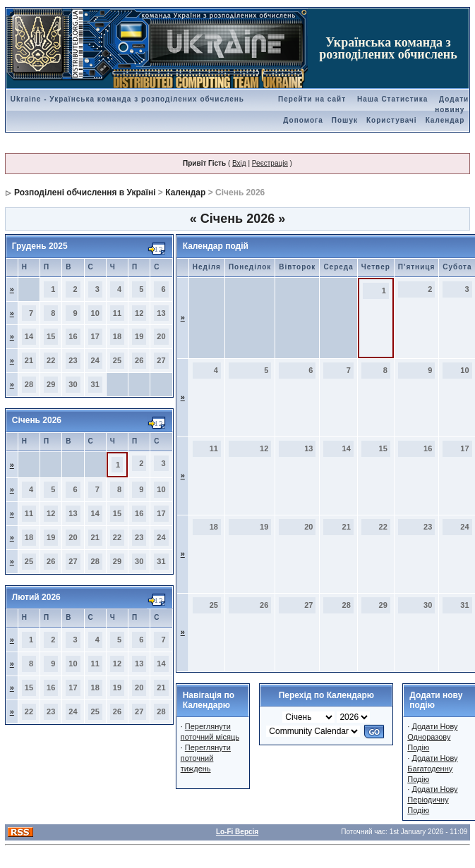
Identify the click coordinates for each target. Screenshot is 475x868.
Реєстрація (270, 163)
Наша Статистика (392, 99)
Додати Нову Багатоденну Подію (432, 769)
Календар (445, 120)
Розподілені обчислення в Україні (85, 192)
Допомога (303, 120)
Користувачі (392, 120)
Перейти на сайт (312, 99)
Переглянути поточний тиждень (206, 758)
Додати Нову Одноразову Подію (432, 737)
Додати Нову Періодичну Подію (432, 800)
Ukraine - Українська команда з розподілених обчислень (127, 99)
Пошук (345, 120)
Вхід (239, 163)
